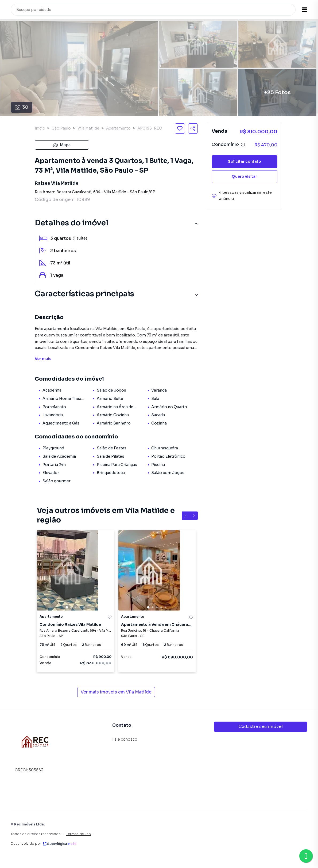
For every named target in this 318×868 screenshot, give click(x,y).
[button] (305, 10)
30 (22, 107)
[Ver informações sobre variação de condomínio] (243, 145)
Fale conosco (125, 739)
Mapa (62, 145)
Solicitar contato (245, 161)
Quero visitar (244, 176)
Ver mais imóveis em (116, 692)
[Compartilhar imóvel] (193, 128)
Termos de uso (79, 834)
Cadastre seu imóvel (261, 727)
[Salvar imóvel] (180, 128)
